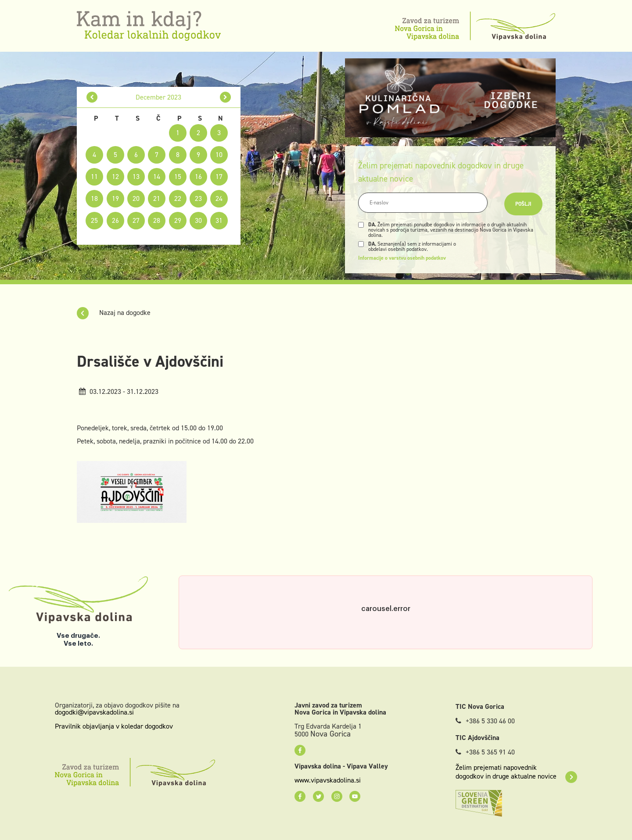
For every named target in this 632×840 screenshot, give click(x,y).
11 (94, 177)
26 (115, 220)
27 (136, 220)
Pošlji (523, 204)
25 (94, 220)
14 (157, 177)
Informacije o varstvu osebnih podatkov (402, 258)
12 (115, 177)
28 (157, 220)
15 (178, 177)
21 (157, 198)
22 (178, 198)
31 (219, 220)
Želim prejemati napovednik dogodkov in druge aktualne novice (516, 772)
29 (178, 220)
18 (94, 198)
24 (219, 198)
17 (219, 177)
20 (136, 198)
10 (219, 155)
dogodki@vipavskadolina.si (94, 712)
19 (115, 198)
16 (198, 177)
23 (198, 198)
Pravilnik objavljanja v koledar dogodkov (114, 726)
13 (136, 177)
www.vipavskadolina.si (328, 780)
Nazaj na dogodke (114, 313)
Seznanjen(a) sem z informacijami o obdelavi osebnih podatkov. (412, 247)
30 (198, 220)
